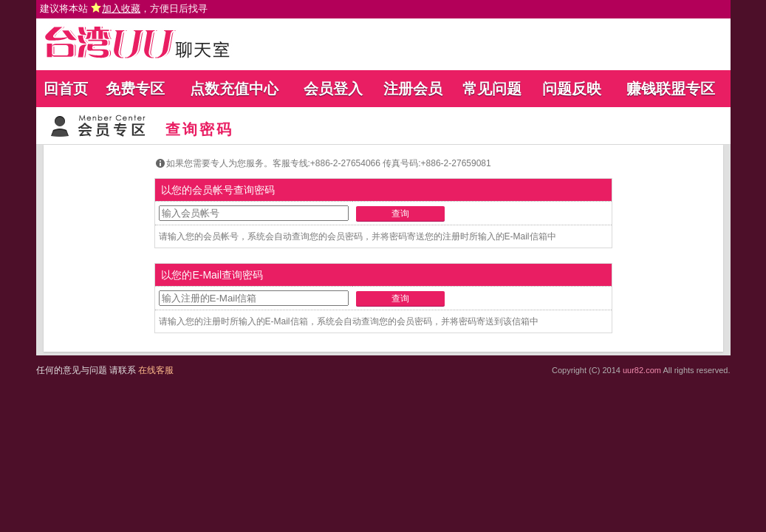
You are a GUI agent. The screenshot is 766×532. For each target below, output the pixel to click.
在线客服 (156, 370)
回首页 (66, 89)
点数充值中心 (234, 89)
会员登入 (333, 89)
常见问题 (492, 89)
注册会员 (413, 89)
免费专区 (135, 89)
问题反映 (572, 89)
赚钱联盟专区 (671, 89)
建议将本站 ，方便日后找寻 (124, 8)
